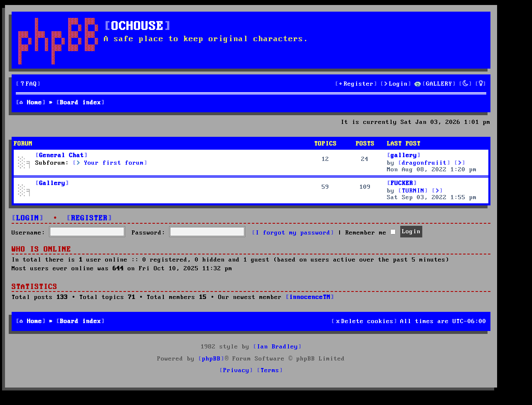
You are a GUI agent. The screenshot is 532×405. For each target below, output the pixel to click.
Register (89, 219)
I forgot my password (293, 233)
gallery (404, 156)
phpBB (211, 359)
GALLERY (439, 84)
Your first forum (110, 163)
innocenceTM (310, 297)
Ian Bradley (277, 347)
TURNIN (413, 191)
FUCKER (402, 183)
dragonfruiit (424, 163)
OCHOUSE (138, 27)
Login (28, 219)
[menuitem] (28, 84)
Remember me (371, 233)
